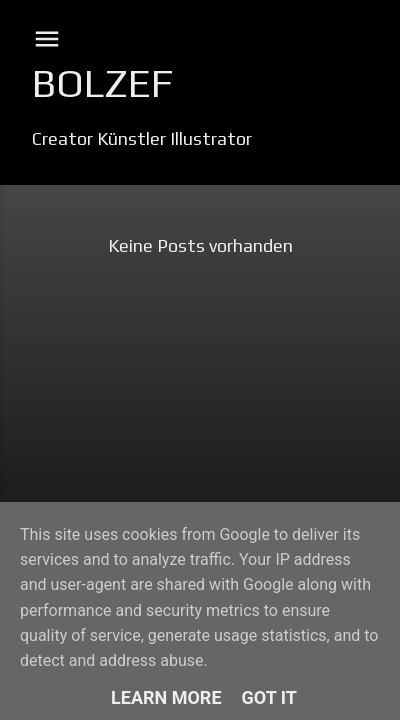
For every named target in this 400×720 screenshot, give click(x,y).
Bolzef (102, 83)
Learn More (166, 697)
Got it (269, 697)
